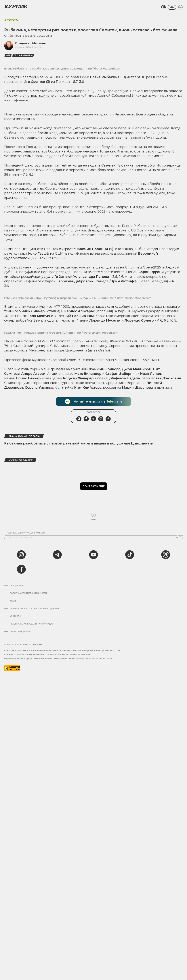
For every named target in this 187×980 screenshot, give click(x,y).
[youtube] (93, 555)
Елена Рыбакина (23, 55)
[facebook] (21, 569)
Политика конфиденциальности (28, 593)
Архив (13, 601)
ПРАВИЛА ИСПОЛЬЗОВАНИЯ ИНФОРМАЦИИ (32, 624)
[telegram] (57, 555)
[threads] (166, 555)
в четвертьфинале (38, 96)
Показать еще (94, 486)
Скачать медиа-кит (21, 632)
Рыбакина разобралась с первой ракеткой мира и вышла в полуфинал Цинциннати (79, 443)
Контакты (15, 616)
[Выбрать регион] (163, 7)
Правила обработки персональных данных (34, 609)
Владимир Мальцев (30, 43)
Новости (12, 20)
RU (172, 7)
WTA (8, 55)
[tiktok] (130, 555)
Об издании (16, 586)
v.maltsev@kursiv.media (29, 47)
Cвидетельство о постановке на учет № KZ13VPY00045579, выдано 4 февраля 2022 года (47, 655)
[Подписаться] (180, 537)
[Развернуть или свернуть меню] (180, 7)
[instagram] (21, 555)
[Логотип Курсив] (16, 6)
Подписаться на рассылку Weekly (26, 533)
